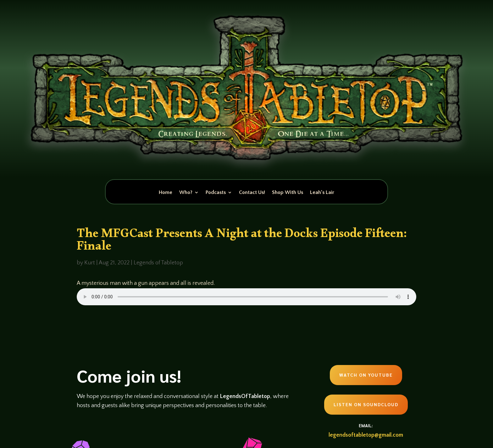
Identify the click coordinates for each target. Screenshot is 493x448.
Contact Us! (252, 193)
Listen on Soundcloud (366, 404)
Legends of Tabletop (158, 263)
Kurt (90, 263)
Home (166, 193)
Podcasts (216, 193)
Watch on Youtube (366, 375)
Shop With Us (288, 193)
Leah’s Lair (322, 193)
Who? (186, 193)
